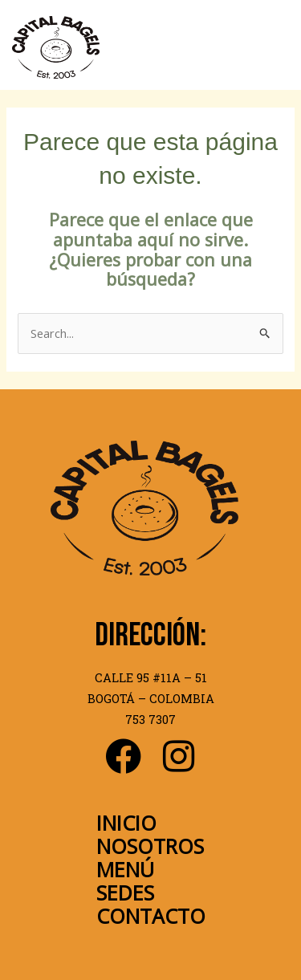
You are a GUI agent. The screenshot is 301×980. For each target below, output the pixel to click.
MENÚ (125, 869)
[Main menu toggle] (274, 47)
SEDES (125, 893)
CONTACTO (151, 916)
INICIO (126, 823)
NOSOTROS (150, 846)
